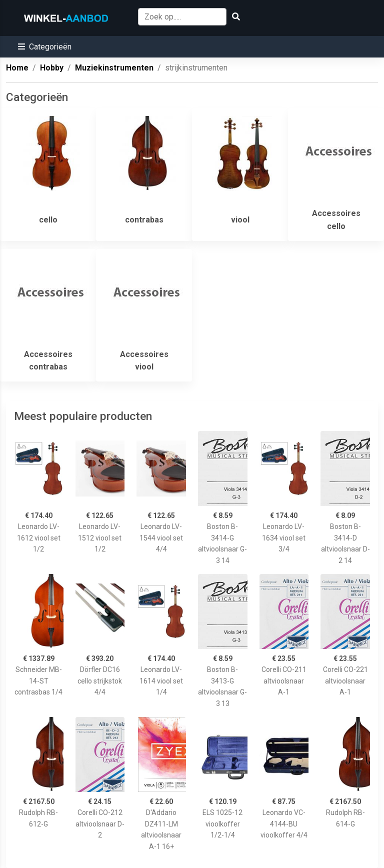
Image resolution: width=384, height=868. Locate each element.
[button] (45, 47)
